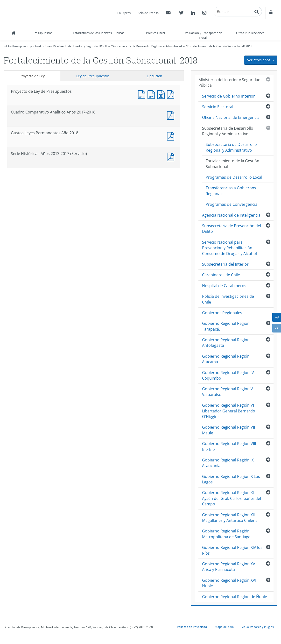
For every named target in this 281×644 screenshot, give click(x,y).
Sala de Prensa (148, 13)
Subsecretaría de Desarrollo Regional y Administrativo (149, 46)
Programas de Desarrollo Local (234, 177)
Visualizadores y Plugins (258, 627)
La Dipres (124, 13)
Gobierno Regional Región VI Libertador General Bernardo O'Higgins (229, 411)
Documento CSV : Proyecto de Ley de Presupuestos (152, 94)
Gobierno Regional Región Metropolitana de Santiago (226, 534)
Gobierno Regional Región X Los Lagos (231, 479)
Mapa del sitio (224, 627)
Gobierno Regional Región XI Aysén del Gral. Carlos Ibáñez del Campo (232, 498)
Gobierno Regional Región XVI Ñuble (229, 583)
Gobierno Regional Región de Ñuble (235, 597)
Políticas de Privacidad (192, 627)
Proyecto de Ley (32, 76)
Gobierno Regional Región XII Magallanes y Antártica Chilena (230, 518)
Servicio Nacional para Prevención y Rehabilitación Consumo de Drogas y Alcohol (229, 248)
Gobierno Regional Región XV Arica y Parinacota (229, 567)
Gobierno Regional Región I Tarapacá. (227, 326)
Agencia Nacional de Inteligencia (231, 215)
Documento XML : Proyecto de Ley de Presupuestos (143, 94)
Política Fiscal (155, 33)
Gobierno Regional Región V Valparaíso (228, 392)
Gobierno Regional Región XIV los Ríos (232, 550)
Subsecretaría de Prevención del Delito (232, 229)
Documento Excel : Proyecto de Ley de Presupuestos (162, 94)
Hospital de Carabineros (224, 286)
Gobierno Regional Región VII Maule (228, 430)
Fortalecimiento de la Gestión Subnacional (216, 46)
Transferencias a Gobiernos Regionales (231, 191)
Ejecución (155, 76)
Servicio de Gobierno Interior (228, 96)
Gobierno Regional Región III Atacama (228, 359)
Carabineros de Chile (221, 275)
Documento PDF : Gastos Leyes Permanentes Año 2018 (172, 136)
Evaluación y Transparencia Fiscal (203, 35)
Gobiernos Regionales (222, 313)
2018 (249, 46)
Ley (93, 76)
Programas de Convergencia (232, 204)
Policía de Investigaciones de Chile (228, 299)
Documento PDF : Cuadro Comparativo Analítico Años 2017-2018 (172, 115)
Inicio (7, 46)
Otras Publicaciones (250, 33)
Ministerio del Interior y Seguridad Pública (82, 46)
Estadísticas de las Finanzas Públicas (99, 33)
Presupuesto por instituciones (32, 46)
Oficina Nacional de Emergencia (231, 117)
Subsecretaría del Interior (225, 264)
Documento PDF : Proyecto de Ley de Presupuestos (172, 94)
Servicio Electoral (218, 107)
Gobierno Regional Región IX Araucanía (228, 463)
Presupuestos (42, 33)
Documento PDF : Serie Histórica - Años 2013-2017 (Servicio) (172, 156)
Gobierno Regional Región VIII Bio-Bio (229, 446)
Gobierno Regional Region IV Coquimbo (228, 375)
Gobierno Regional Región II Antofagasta (227, 343)
